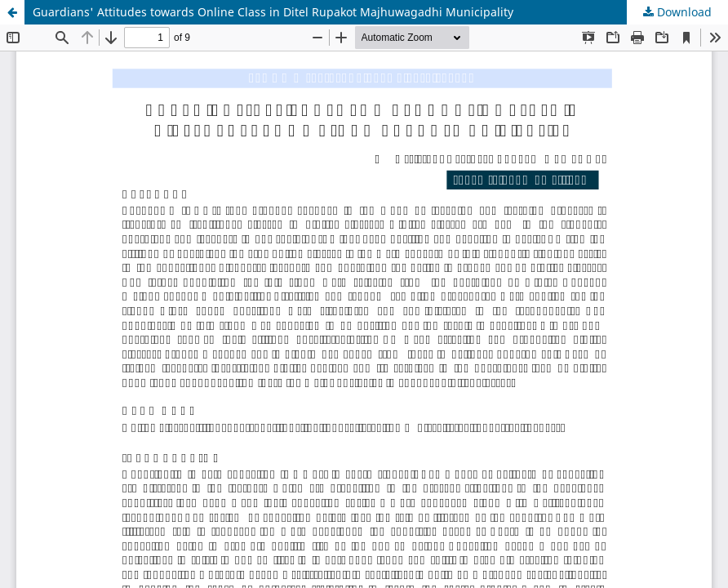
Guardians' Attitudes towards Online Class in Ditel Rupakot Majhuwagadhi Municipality (273, 12)
